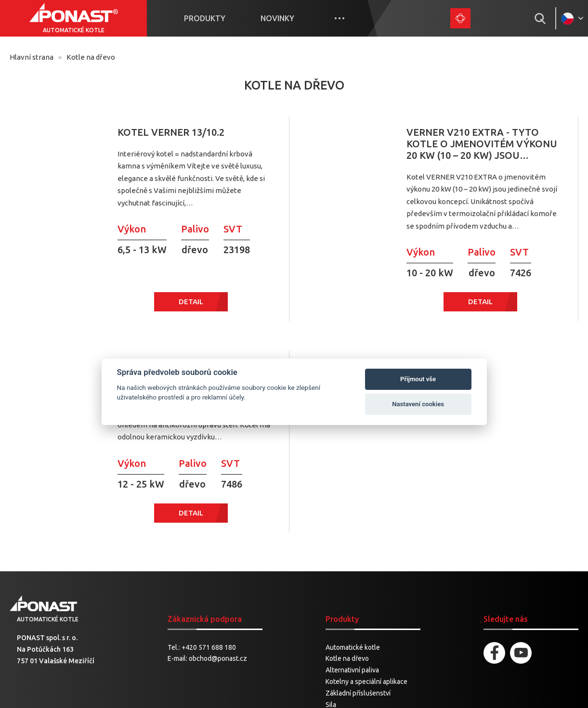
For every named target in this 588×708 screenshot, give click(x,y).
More (340, 18)
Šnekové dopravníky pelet (364, 606)
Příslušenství (345, 594)
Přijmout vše (418, 379)
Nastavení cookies (418, 404)
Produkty (205, 18)
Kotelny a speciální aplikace (366, 560)
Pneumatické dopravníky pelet (371, 618)
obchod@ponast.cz (218, 537)
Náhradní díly (345, 629)
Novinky (277, 18)
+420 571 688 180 (209, 526)
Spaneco (352, 693)
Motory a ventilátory (356, 641)
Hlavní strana (32, 57)
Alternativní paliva (352, 549)
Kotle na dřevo (347, 537)
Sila (331, 583)
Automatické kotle (353, 526)
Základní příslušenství (358, 572)
